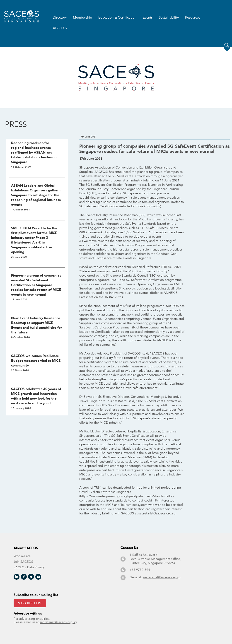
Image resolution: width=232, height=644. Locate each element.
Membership (82, 18)
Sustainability (169, 18)
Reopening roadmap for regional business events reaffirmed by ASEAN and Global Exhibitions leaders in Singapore (34, 153)
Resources (193, 18)
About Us (60, 28)
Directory (60, 18)
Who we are (22, 561)
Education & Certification (117, 18)
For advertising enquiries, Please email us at (45, 620)
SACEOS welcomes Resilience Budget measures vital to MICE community (36, 361)
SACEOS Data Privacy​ (29, 567)
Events (148, 18)
